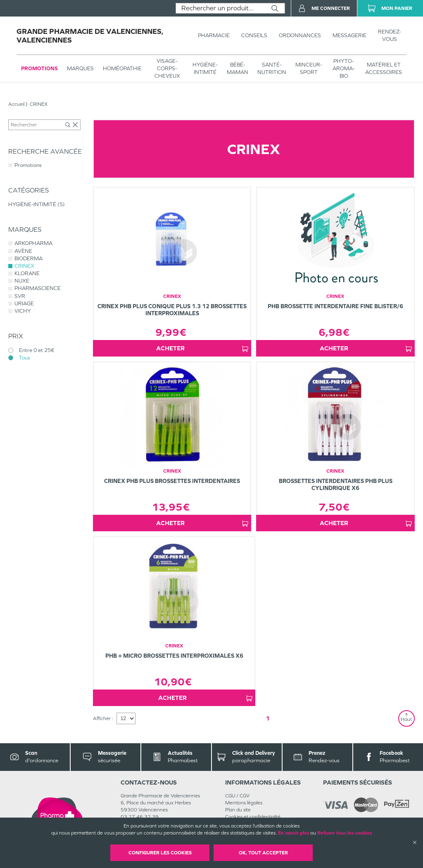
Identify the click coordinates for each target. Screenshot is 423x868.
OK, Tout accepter (263, 853)
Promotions (39, 68)
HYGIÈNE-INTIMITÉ (205, 68)
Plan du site (238, 810)
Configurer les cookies (160, 853)
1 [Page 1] (268, 718)
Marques (80, 68)
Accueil (16, 104)
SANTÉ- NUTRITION (272, 68)
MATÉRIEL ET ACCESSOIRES (384, 68)
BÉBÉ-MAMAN (238, 68)
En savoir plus (293, 833)
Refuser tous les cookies (345, 833)
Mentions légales (244, 803)
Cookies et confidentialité (253, 817)
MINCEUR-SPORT (309, 68)
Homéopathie (122, 68)
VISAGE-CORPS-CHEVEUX (167, 68)
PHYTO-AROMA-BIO (344, 68)
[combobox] (220, 8)
